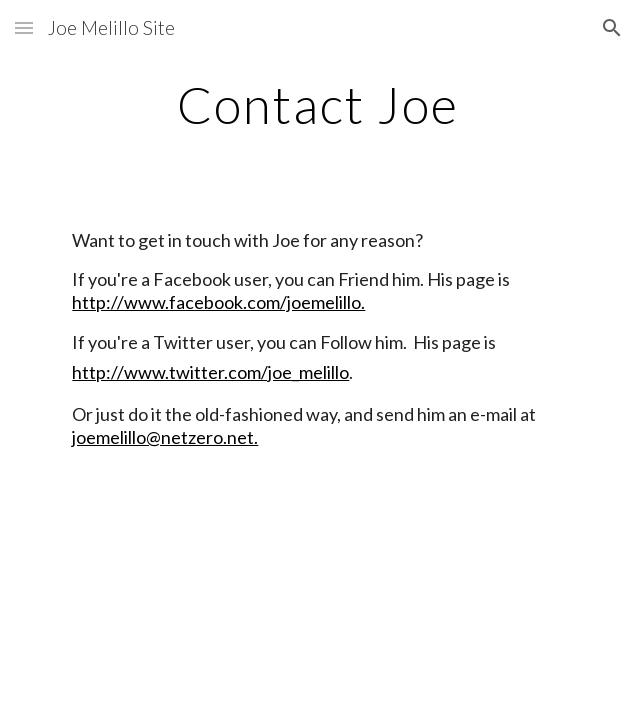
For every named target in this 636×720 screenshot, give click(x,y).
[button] (24, 27)
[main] (317, 105)
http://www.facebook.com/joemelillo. (218, 302)
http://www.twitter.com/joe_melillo (210, 372)
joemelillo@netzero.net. (165, 437)
